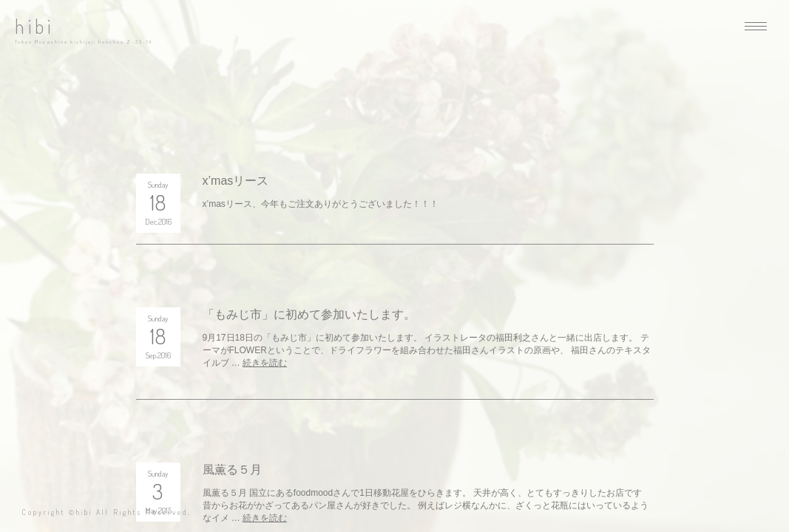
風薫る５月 (232, 470)
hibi (34, 26)
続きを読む (265, 363)
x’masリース (236, 181)
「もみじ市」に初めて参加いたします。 (309, 314)
